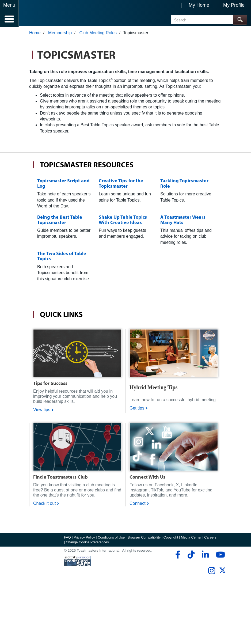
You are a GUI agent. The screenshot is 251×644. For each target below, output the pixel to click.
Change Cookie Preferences (87, 543)
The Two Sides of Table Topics (62, 257)
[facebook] (177, 556)
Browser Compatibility (144, 538)
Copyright (171, 538)
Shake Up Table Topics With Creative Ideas (123, 221)
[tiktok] (191, 556)
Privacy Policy (84, 538)
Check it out (44, 504)
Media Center (191, 538)
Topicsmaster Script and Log (63, 184)
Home (35, 34)
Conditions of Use (111, 538)
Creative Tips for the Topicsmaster (121, 184)
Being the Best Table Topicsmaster (60, 221)
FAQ (67, 538)
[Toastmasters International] (34, 14)
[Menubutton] (9, 14)
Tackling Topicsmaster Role (184, 184)
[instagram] (212, 572)
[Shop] (77, 354)
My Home (199, 5)
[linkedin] (205, 556)
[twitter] (223, 573)
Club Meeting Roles (98, 34)
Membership (60, 34)
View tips (42, 411)
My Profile (234, 5)
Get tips (137, 409)
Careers (210, 538)
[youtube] (219, 556)
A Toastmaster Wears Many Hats (183, 221)
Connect (138, 504)
